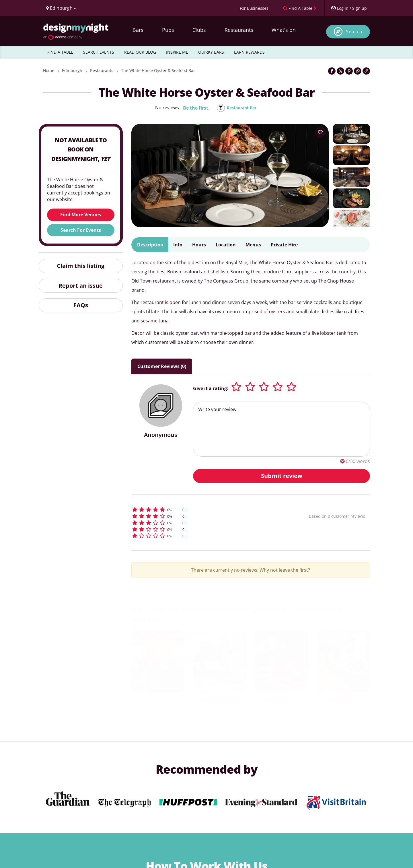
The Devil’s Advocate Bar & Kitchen (282, 712)
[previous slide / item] (143, 665)
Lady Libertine (343, 708)
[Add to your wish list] (320, 132)
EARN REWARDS (249, 52)
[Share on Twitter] (340, 71)
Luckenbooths (220, 708)
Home (49, 70)
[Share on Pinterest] (349, 71)
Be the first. (193, 108)
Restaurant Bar (242, 108)
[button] (210, 510)
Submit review (282, 476)
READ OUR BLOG (140, 52)
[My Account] (349, 8)
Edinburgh (72, 70)
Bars (138, 30)
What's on (284, 30)
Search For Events (81, 230)
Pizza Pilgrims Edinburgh (158, 703)
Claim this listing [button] (81, 266)
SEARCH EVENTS (99, 52)
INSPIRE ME (177, 52)
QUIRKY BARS (211, 52)
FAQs (81, 305)
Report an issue (81, 286)
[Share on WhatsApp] (358, 71)
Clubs (199, 30)
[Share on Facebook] (332, 71)
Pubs (168, 30)
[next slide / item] (359, 665)
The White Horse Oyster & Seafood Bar (158, 70)
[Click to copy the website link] (366, 71)
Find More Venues (81, 215)
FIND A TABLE (60, 52)
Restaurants (239, 30)
